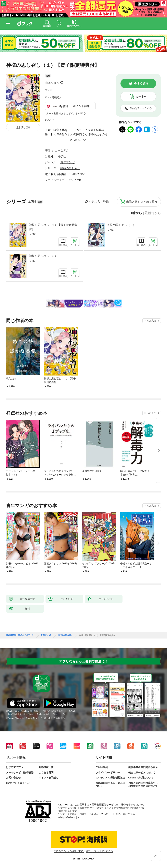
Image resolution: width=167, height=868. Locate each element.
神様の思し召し (70, 168)
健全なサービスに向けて (142, 773)
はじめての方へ (15, 767)
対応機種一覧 (46, 767)
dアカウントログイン (18, 783)
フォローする (62, 83)
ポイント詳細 (81, 106)
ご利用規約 (102, 767)
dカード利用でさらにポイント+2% (64, 114)
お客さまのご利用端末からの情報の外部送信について (143, 785)
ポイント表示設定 (49, 778)
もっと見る (150, 321)
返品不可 (50, 120)
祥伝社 (62, 156)
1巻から (136, 213)
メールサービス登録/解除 (20, 773)
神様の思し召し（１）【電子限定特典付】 (53, 227)
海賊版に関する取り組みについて (110, 785)
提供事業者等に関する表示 (143, 767)
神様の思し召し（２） (121, 225)
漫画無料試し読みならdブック (20, 635)
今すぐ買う (141, 83)
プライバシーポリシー (108, 773)
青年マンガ (67, 162)
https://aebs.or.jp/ (70, 817)
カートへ (141, 96)
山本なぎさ (52, 83)
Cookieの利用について (141, 778)
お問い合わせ (13, 778)
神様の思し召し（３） (43, 256)
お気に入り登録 (99, 202)
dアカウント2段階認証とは (111, 778)
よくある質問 (46, 773)
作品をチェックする (141, 108)
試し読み (26, 127)
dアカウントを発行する (69, 851)
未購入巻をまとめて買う (142, 202)
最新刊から (153, 213)
